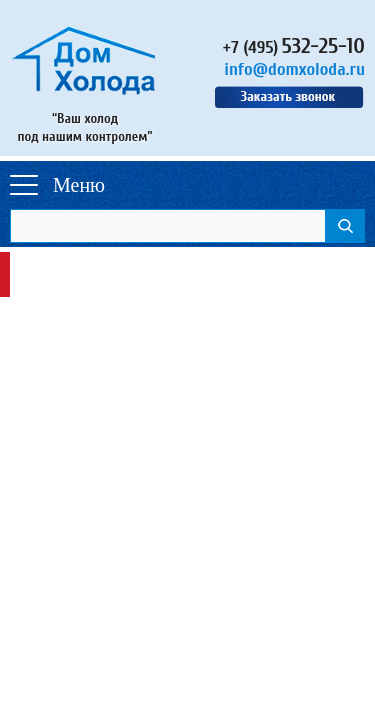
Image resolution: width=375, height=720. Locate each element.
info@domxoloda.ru (294, 69)
